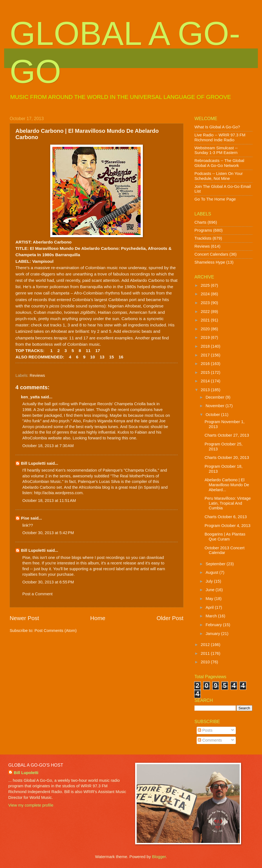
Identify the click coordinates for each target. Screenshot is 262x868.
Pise (25, 518)
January (213, 634)
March (212, 616)
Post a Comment (38, 594)
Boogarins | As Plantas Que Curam (225, 537)
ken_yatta (30, 397)
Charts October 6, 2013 (226, 517)
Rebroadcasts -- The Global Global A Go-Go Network (219, 163)
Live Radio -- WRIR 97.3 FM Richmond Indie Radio (220, 137)
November (215, 406)
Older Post (170, 618)
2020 (206, 329)
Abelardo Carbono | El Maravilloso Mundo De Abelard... (227, 485)
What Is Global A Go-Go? (217, 127)
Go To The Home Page (215, 199)
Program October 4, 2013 (228, 526)
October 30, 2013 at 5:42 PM (48, 533)
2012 (206, 645)
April (210, 607)
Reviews (38, 375)
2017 (206, 355)
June (210, 590)
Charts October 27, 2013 (227, 435)
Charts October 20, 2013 (227, 458)
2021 (206, 320)
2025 (206, 285)
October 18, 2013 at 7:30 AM (48, 446)
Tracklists (203, 238)
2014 (206, 381)
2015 (206, 372)
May (210, 599)
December (215, 397)
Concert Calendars (211, 254)
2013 (206, 390)
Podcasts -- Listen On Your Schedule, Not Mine (219, 176)
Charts (200, 222)
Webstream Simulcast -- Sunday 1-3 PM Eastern (216, 150)
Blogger (159, 857)
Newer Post (24, 618)
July (210, 581)
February (214, 625)
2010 (206, 662)
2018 (206, 346)
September (216, 564)
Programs (203, 230)
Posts (205, 730)
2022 (206, 312)
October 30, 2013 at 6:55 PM (48, 582)
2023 (206, 303)
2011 (206, 653)
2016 (206, 364)
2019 (206, 337)
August (212, 572)
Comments (210, 740)
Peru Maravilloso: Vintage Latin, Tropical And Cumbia (228, 503)
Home (98, 618)
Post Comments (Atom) (56, 631)
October (213, 415)
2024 (206, 294)
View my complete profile (31, 805)
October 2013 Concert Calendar (225, 550)
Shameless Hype (210, 262)
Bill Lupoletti (33, 463)
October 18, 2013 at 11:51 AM (49, 501)
